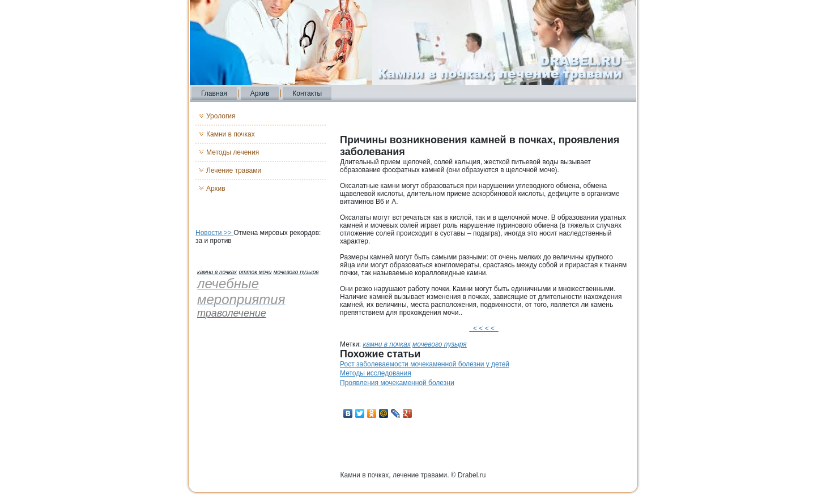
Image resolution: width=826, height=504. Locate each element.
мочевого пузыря (440, 344)
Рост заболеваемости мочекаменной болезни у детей (425, 364)
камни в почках (387, 344)
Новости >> (214, 233)
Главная (214, 93)
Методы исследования (376, 373)
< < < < (484, 328)
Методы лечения (233, 152)
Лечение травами (234, 170)
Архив (260, 93)
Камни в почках (231, 134)
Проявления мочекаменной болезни (397, 383)
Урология (221, 116)
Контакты (307, 93)
